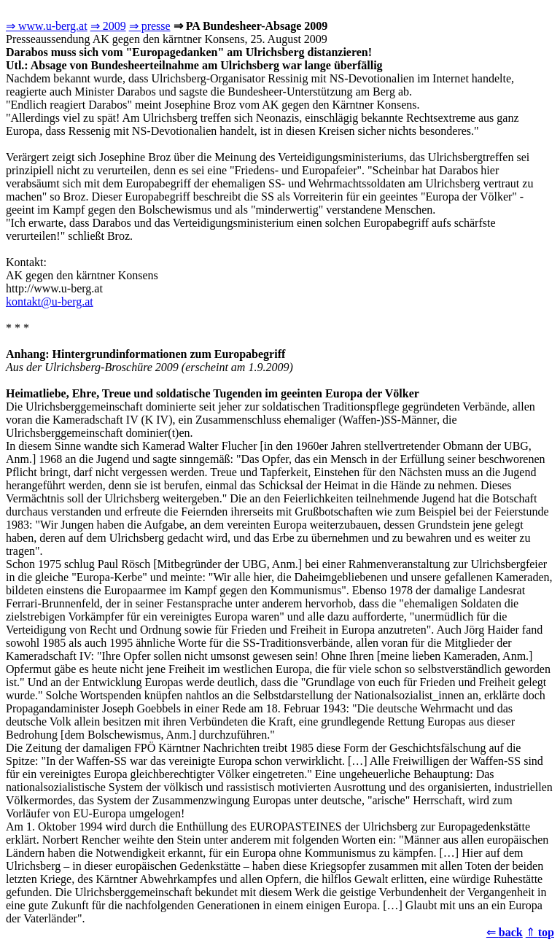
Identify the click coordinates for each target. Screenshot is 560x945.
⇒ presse (150, 26)
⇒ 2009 (108, 26)
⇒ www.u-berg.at (47, 26)
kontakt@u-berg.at (50, 302)
